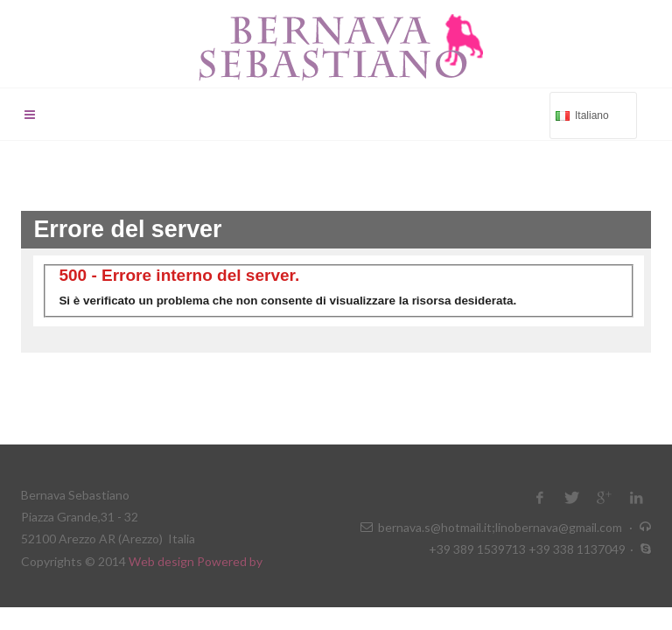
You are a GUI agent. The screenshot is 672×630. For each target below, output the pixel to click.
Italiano (591, 114)
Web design (163, 561)
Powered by (230, 561)
